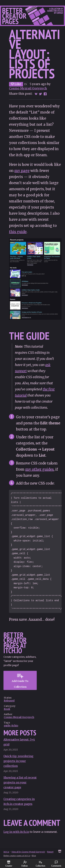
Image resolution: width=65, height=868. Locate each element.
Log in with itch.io (16, 832)
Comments (56, 864)
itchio (15, 726)
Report (50, 852)
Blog (34, 856)
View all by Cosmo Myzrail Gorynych (28, 852)
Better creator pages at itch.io (17, 856)
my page (22, 171)
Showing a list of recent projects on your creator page (20, 782)
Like (16, 84)
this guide (18, 232)
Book (7, 709)
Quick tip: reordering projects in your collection (18, 761)
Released (9, 701)
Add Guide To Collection (20, 680)
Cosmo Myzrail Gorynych (28, 88)
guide (7, 726)
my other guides (40, 469)
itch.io (6, 852)
